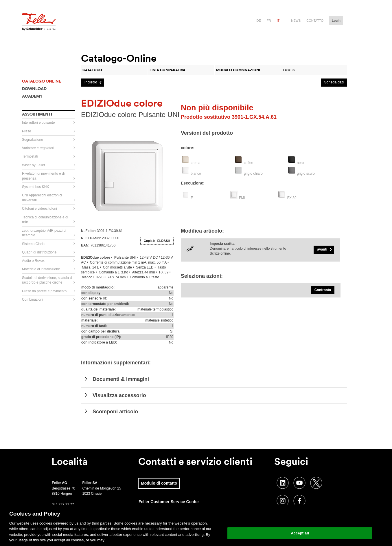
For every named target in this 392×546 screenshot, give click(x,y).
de (259, 21)
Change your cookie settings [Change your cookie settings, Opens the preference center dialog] (300, 518)
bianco (196, 174)
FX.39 (292, 198)
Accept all (300, 533)
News (296, 21)
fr (269, 21)
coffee (249, 163)
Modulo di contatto (159, 483)
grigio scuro (306, 174)
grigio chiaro (253, 174)
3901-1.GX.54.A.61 (254, 117)
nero (300, 163)
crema (195, 163)
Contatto (315, 21)
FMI (242, 198)
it (278, 21)
